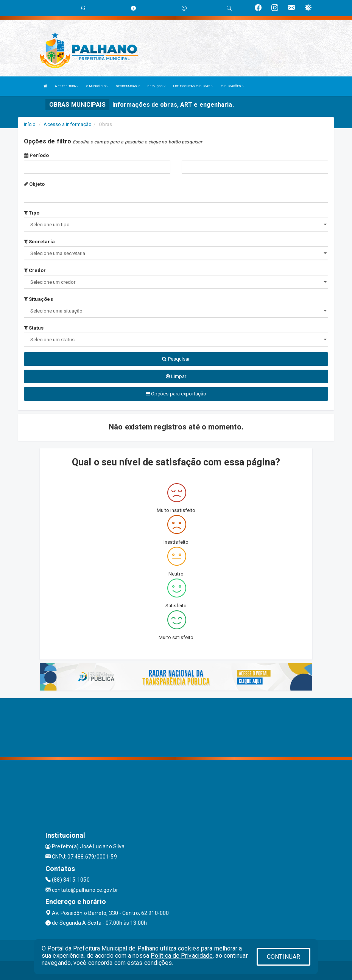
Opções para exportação (176, 394)
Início (30, 124)
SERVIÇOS (156, 86)
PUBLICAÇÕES (232, 86)
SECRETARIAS (128, 86)
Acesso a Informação (68, 124)
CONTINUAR (283, 957)
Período (37, 155)
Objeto (34, 184)
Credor (35, 270)
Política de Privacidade (182, 956)
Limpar (176, 376)
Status (34, 328)
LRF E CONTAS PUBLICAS (193, 86)
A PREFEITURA (67, 86)
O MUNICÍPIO (97, 86)
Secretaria (39, 242)
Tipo (32, 213)
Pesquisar (176, 359)
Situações (38, 299)
